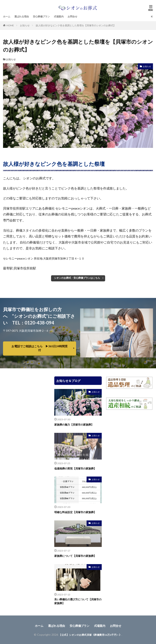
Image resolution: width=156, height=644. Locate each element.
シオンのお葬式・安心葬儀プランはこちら (77, 278)
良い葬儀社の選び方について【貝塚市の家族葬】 (77, 601)
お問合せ (81, 16)
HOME (10, 25)
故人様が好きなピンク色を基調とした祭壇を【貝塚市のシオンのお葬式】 (76, 25)
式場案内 (66, 16)
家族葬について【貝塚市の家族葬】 (77, 556)
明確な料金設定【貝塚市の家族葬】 (77, 512)
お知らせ (25, 25)
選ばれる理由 (24, 16)
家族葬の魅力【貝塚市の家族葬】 (75, 424)
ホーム (7, 16)
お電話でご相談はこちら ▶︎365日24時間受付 (40, 348)
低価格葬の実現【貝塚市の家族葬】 (77, 468)
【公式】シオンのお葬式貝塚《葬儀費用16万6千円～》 (90, 635)
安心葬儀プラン (46, 16)
